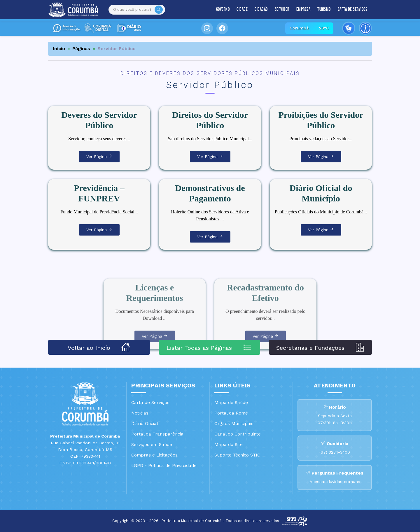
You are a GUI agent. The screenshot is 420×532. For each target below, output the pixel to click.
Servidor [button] (282, 9)
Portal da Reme (231, 413)
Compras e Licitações (154, 455)
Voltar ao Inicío (99, 347)
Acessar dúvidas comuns (335, 482)
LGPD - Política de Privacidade (164, 466)
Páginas (81, 49)
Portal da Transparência (157, 434)
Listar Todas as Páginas (209, 347)
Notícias (140, 413)
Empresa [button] (303, 9)
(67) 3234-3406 (335, 452)
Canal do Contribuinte (238, 434)
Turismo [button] (324, 9)
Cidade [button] (242, 9)
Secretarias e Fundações (320, 347)
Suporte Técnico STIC (237, 455)
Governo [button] (223, 9)
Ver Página (99, 156)
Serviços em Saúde (152, 445)
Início (59, 49)
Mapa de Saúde (231, 403)
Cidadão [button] (261, 9)
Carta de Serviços (353, 9)
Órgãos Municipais (234, 424)
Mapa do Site (229, 445)
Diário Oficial (145, 424)
